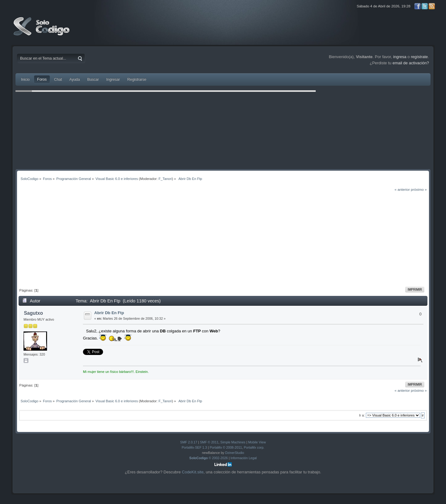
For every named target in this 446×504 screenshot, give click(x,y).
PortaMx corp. (254, 447)
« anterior (402, 189)
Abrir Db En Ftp (109, 313)
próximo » (419, 189)
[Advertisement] (223, 239)
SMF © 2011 (209, 442)
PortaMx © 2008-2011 (226, 447)
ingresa (400, 57)
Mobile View (257, 442)
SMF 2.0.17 (189, 442)
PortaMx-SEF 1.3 (194, 447)
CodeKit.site (193, 472)
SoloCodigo (42, 31)
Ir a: (362, 415)
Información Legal (244, 458)
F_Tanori (165, 179)
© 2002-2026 (209, 458)
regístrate (419, 57)
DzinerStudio (235, 453)
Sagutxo (33, 313)
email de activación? (411, 63)
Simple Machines (233, 442)
